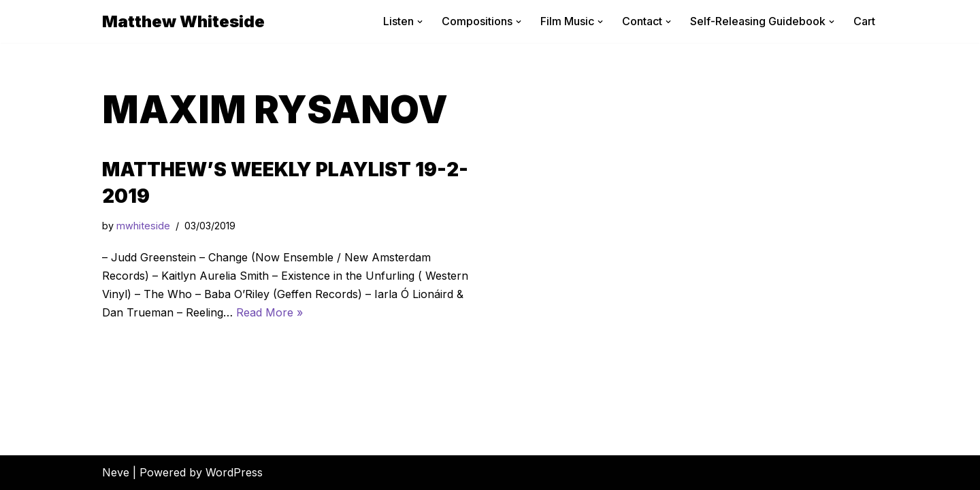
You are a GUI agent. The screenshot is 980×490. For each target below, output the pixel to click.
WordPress (234, 472)
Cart (864, 21)
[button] (420, 22)
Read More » (269, 312)
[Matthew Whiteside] (183, 21)
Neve (116, 472)
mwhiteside (143, 226)
